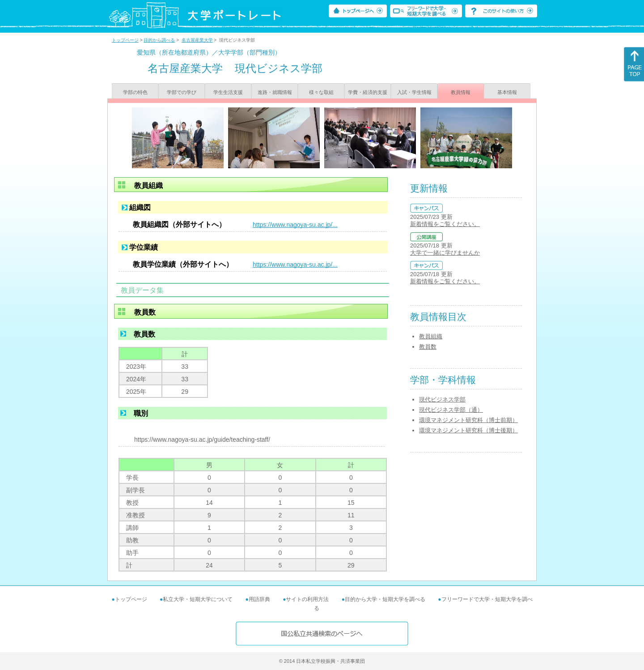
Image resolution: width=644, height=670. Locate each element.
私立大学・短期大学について (198, 599)
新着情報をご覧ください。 (445, 224)
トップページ (125, 40)
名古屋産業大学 (197, 40)
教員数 (428, 347)
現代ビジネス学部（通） (451, 410)
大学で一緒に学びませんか (445, 253)
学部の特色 (135, 92)
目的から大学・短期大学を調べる (385, 599)
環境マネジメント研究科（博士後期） (468, 430)
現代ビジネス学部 (442, 399)
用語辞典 (259, 599)
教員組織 (431, 336)
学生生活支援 (228, 92)
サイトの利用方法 (307, 599)
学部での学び (182, 92)
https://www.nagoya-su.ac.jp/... (295, 225)
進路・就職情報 (275, 92)
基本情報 (507, 92)
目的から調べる (159, 40)
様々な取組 (321, 92)
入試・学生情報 (414, 92)
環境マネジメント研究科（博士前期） (468, 420)
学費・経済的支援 (368, 92)
